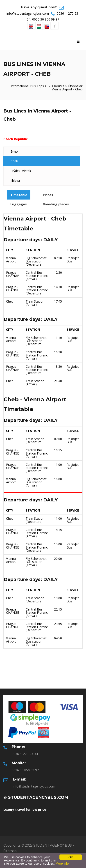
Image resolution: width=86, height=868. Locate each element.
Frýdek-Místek (21, 171)
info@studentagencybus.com (28, 13)
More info (62, 863)
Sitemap (10, 851)
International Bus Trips (28, 86)
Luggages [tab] (19, 204)
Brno (14, 151)
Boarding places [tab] (56, 204)
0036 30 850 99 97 (46, 19)
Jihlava (15, 180)
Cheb (14, 161)
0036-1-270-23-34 (25, 754)
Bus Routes (56, 86)
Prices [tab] (48, 195)
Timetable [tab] (19, 195)
